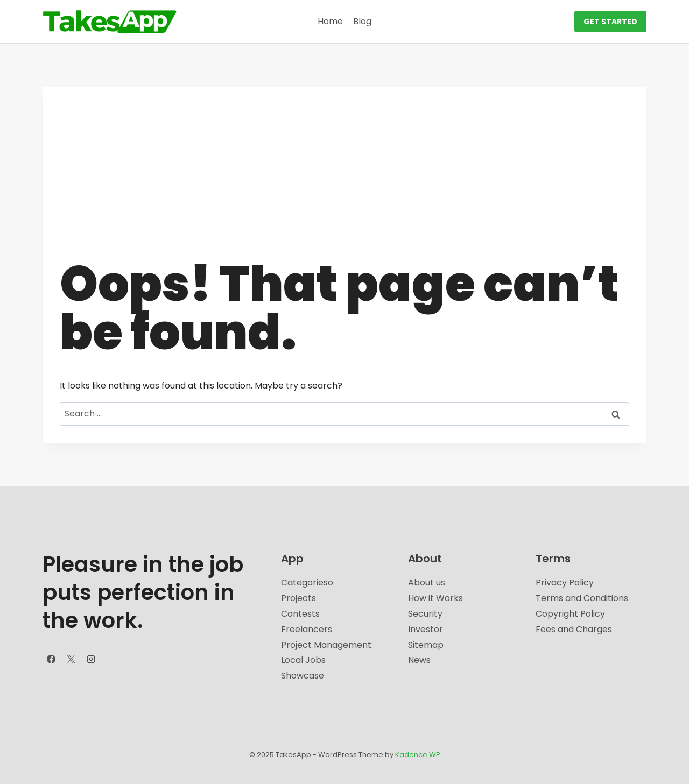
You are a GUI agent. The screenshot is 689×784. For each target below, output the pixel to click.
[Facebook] (51, 659)
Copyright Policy (570, 614)
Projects (298, 598)
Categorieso (307, 582)
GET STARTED (610, 22)
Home (330, 21)
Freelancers (307, 629)
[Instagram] (91, 659)
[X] (71, 659)
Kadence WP (418, 755)
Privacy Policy (565, 582)
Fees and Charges (574, 629)
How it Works (435, 598)
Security (425, 614)
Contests (300, 614)
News (419, 660)
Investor (426, 629)
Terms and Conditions (582, 598)
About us (427, 582)
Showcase (303, 676)
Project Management (326, 645)
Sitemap (426, 645)
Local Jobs (303, 660)
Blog (362, 21)
